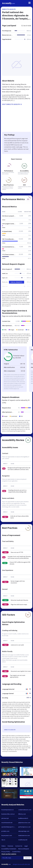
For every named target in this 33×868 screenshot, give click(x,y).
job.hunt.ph (5, 818)
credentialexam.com (25, 810)
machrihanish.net (7, 823)
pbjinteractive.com (24, 823)
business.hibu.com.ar (8, 814)
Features (10, 846)
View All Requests (16, 282)
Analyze (28, 858)
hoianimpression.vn (8, 810)
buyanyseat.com (7, 835)
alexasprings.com (24, 831)
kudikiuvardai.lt (23, 818)
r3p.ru (3, 840)
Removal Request (24, 849)
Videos (3, 846)
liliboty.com (22, 814)
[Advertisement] (16, 48)
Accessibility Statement (9, 849)
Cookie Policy (16, 852)
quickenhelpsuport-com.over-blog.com (9, 827)
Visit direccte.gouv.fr (12, 104)
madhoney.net (23, 840)
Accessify (8, 3)
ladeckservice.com (24, 835)
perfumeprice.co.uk (24, 827)
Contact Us (19, 846)
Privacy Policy (6, 852)
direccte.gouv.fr (9, 9)
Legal (26, 846)
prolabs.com (5, 831)
